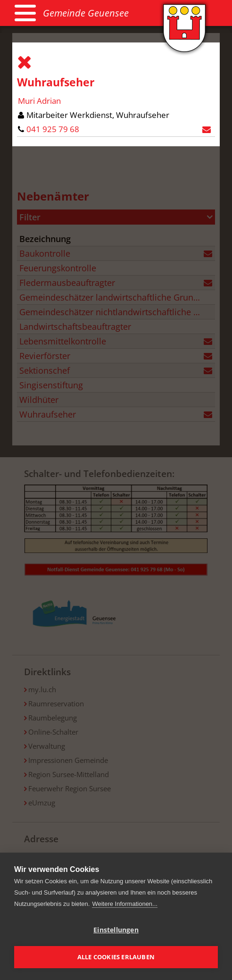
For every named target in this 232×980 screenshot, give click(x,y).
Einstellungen (116, 930)
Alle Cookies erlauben (116, 957)
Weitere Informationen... (125, 904)
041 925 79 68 (53, 129)
